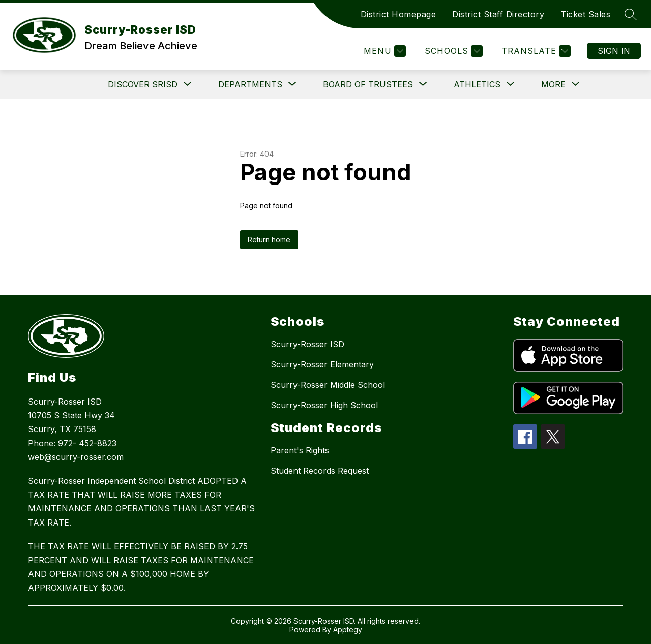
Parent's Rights (300, 450)
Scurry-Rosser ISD (307, 344)
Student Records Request (320, 471)
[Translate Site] (535, 51)
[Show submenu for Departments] (250, 84)
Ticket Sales (585, 14)
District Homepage (398, 14)
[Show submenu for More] (553, 84)
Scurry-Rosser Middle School (328, 385)
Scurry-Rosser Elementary (322, 364)
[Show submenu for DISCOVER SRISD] (143, 84)
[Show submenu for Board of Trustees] (368, 84)
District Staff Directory (498, 14)
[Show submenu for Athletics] (477, 84)
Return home (269, 240)
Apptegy (348, 630)
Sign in (614, 51)
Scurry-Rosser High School (324, 405)
